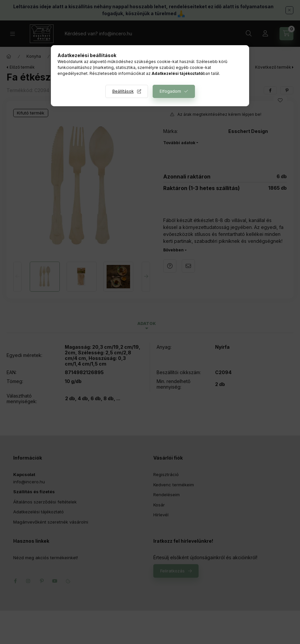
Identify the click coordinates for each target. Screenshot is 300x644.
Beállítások (123, 91)
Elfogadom (170, 91)
